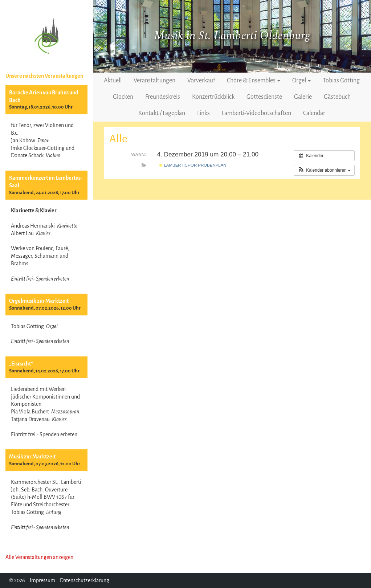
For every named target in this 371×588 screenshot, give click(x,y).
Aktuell (113, 81)
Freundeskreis (163, 97)
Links (203, 113)
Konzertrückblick (213, 97)
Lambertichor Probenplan (193, 165)
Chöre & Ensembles (254, 81)
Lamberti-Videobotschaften (256, 113)
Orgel (301, 81)
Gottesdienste (264, 97)
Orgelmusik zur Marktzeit (39, 301)
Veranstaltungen (154, 81)
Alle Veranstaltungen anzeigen (39, 557)
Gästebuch (337, 97)
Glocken (123, 97)
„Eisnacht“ (21, 364)
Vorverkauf (201, 81)
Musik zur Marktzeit (32, 457)
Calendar (314, 113)
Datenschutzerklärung (85, 580)
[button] (324, 170)
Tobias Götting (341, 81)
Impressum (42, 580)
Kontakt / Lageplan (162, 113)
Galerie (303, 97)
